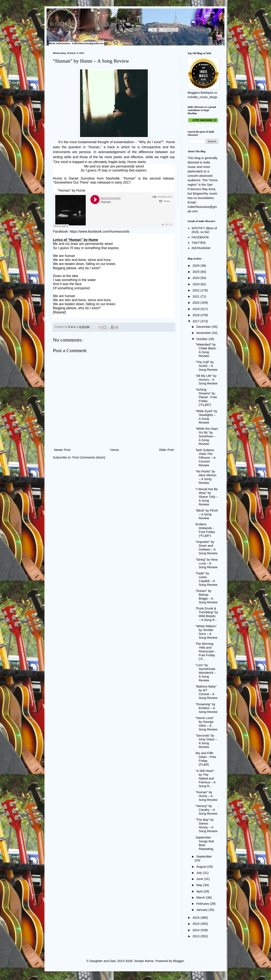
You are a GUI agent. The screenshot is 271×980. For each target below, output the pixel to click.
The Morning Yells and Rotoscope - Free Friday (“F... (206, 651)
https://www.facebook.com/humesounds (100, 231)
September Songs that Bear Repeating (205, 843)
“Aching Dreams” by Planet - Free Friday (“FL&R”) (206, 397)
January (202, 910)
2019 (196, 309)
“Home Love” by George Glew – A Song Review (207, 724)
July (200, 873)
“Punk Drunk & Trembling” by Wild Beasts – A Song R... (207, 614)
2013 (196, 936)
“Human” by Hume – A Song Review (207, 796)
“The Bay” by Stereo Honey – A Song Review (207, 825)
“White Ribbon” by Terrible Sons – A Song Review (207, 632)
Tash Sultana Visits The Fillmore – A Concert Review (205, 458)
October (202, 339)
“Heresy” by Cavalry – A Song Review (207, 810)
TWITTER (199, 243)
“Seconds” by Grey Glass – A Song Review (207, 741)
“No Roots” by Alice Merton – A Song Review (206, 477)
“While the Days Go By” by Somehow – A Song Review (207, 436)
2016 (196, 918)
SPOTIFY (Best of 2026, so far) (204, 230)
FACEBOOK (200, 237)
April (200, 891)
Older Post (166, 450)
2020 (196, 303)
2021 (196, 296)
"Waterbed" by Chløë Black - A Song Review (207, 350)
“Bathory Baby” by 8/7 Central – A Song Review (207, 692)
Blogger (178, 961)
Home (115, 450)
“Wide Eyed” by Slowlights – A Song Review (207, 417)
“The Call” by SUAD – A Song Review (207, 366)
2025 (196, 272)
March (201, 897)
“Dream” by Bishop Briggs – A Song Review (207, 596)
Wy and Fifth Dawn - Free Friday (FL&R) (206, 759)
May (200, 885)
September (204, 856)
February (203, 904)
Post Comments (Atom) (89, 457)
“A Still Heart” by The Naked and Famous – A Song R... (206, 778)
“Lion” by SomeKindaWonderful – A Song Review (206, 673)
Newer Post (62, 450)
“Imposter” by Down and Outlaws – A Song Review (207, 547)
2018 (196, 315)
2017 (196, 321)
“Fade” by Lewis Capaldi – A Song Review (207, 579)
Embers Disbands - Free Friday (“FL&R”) (205, 530)
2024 (196, 278)
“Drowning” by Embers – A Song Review (207, 708)
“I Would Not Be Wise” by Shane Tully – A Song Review (207, 497)
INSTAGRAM (201, 248)
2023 (196, 284)
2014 (196, 930)
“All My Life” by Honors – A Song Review (207, 380)
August (202, 867)
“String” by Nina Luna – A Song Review (207, 563)
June (200, 879)
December (204, 327)
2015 (196, 924)
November (204, 333)
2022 (196, 290)
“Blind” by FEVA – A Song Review (207, 514)
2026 (196, 266)
